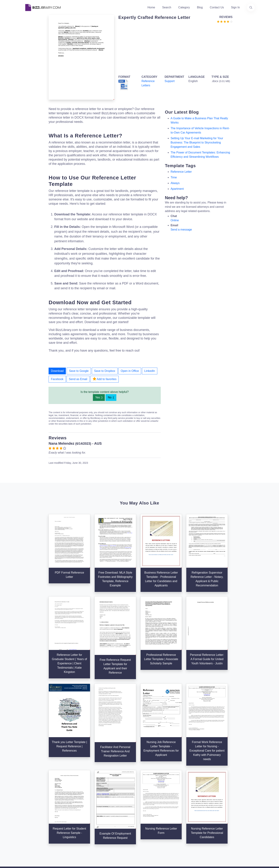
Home (151, 7)
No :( (111, 397)
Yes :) (99, 397)
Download (57, 371)
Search (167, 7)
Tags (145, 812)
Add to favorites (105, 379)
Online (175, 220)
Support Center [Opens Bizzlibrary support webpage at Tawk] (190, 789)
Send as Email (78, 379)
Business (147, 801)
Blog (200, 7)
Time (174, 177)
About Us (108, 795)
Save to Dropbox (105, 371)
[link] (28, 827)
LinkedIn (150, 371)
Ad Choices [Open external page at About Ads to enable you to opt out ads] (188, 806)
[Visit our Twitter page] (28, 827)
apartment (177, 189)
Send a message (181, 230)
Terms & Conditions (193, 795)
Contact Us (217, 7)
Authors (107, 801)
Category (184, 7)
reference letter (181, 172)
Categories (148, 795)
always (175, 183)
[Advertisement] (174, 48)
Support (170, 81)
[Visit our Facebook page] (38, 827)
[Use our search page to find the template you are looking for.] (251, 7)
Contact (107, 806)
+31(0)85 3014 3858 (233, 793)
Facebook (57, 379)
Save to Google (79, 371)
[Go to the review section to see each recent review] (225, 21)
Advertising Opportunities (118, 812)
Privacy (185, 801)
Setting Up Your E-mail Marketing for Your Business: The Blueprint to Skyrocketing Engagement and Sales (197, 143)
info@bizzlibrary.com (233, 789)
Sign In (235, 7)
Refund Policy (190, 824)
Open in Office (130, 371)
